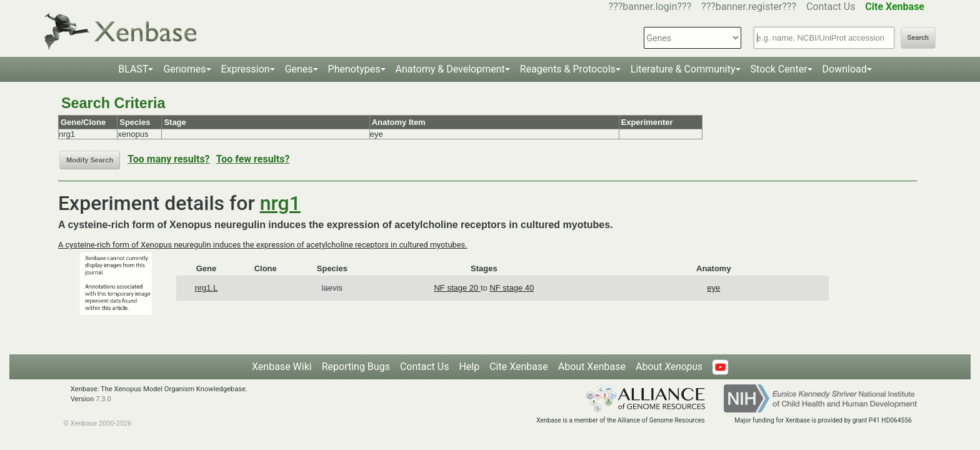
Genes (299, 69)
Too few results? (253, 159)
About (669, 367)
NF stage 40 (512, 288)
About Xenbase (592, 367)
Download (845, 69)
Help (469, 367)
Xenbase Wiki (282, 367)
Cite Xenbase (519, 367)
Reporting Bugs (356, 367)
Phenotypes (354, 69)
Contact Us (831, 7)
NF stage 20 (457, 288)
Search (918, 38)
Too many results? (168, 159)
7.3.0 (103, 399)
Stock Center (779, 69)
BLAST (133, 69)
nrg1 (280, 203)
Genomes (184, 69)
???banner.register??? (749, 7)
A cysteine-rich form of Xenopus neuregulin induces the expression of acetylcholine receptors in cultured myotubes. (263, 245)
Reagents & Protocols (568, 69)
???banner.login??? (650, 7)
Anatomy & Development (450, 69)
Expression (246, 69)
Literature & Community (683, 69)
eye (713, 288)
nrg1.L (206, 288)
